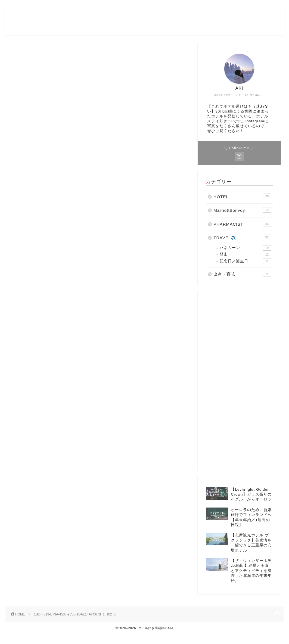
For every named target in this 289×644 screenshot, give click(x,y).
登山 (245, 254)
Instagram (220, 13)
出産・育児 (242, 274)
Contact (247, 13)
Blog (197, 13)
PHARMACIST (242, 224)
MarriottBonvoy (242, 210)
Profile (177, 13)
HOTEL (242, 196)
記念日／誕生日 (245, 261)
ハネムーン (245, 248)
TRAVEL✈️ (242, 237)
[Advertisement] (237, 381)
